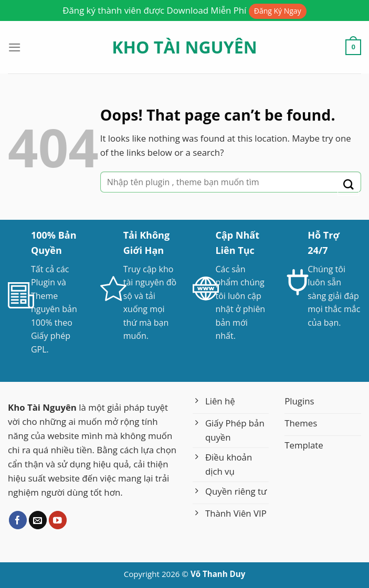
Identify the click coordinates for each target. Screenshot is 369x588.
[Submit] (348, 185)
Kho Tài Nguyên (184, 47)
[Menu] (15, 47)
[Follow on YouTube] (58, 520)
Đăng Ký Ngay (278, 11)
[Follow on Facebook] (18, 520)
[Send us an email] (38, 520)
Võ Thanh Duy (218, 574)
